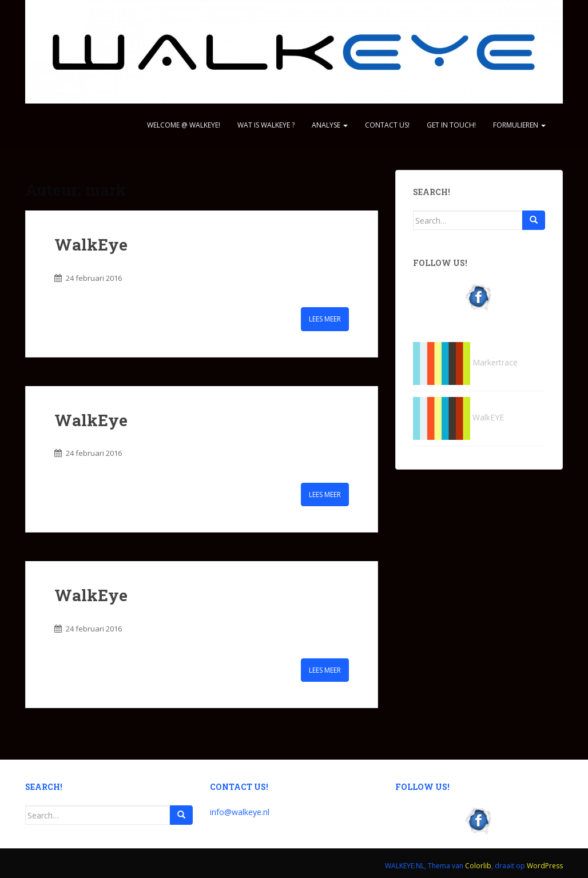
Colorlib (478, 866)
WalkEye (91, 245)
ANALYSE (330, 125)
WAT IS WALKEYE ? (266, 125)
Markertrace (465, 362)
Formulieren (519, 125)
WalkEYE (458, 417)
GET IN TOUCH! (451, 125)
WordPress (545, 866)
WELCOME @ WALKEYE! (184, 125)
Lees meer (325, 319)
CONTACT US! (387, 125)
